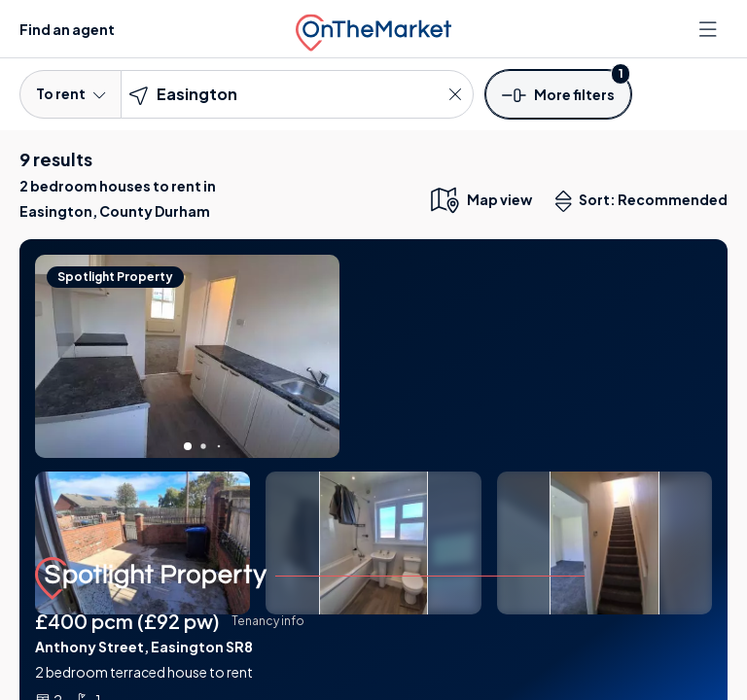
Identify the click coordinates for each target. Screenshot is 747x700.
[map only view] (480, 199)
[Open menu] (710, 29)
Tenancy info (268, 621)
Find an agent (67, 29)
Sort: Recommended (646, 201)
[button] (558, 93)
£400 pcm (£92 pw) (127, 621)
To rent (71, 93)
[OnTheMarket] (373, 29)
